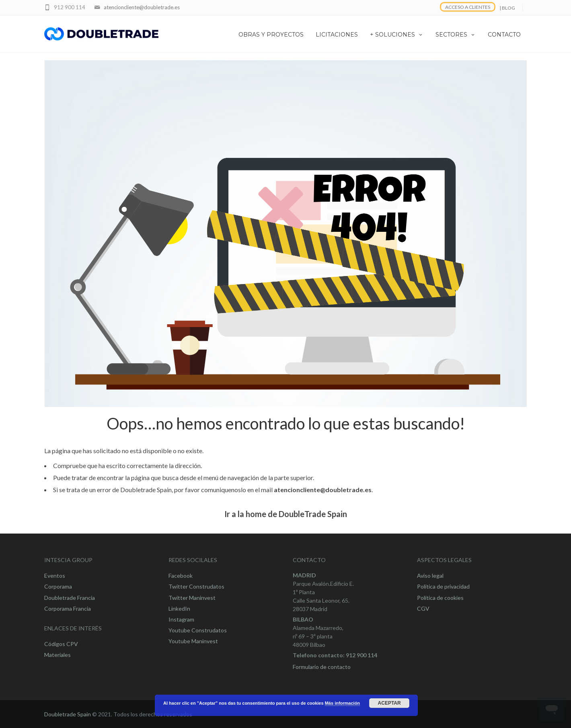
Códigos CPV (61, 644)
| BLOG (507, 8)
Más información (342, 703)
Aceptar (389, 703)
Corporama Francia (68, 608)
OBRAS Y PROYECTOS (271, 35)
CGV (423, 608)
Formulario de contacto (322, 667)
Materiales (58, 655)
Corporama (58, 586)
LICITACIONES (337, 35)
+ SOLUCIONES (397, 35)
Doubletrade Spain (68, 714)
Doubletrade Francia (70, 598)
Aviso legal (430, 576)
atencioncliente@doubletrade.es (142, 7)
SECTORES (456, 35)
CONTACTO (504, 35)
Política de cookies (440, 598)
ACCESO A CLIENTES (468, 7)
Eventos (55, 576)
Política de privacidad (443, 586)
